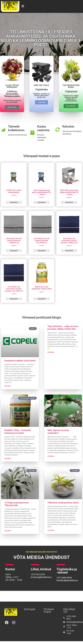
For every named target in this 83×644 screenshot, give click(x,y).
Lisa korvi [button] (14, 202)
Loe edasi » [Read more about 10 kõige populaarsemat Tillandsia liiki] (8, 531)
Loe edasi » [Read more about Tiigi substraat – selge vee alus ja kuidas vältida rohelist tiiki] (51, 352)
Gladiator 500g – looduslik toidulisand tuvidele (17, 432)
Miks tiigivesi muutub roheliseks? (58, 432)
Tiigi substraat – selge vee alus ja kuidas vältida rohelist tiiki (63, 328)
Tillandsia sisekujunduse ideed (63, 503)
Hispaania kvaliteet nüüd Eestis (20, 361)
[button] (32, 614)
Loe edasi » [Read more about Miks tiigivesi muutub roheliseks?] (51, 456)
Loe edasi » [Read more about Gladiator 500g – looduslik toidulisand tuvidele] (8, 458)
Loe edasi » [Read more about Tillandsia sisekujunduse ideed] (51, 530)
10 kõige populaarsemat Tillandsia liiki (16, 504)
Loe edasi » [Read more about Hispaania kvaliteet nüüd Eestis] (8, 386)
